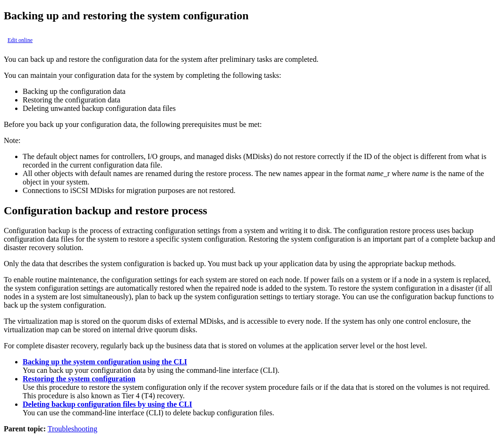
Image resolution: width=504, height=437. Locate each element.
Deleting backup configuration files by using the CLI (107, 404)
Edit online (20, 40)
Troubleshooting (73, 429)
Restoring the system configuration (79, 379)
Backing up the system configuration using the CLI (105, 362)
